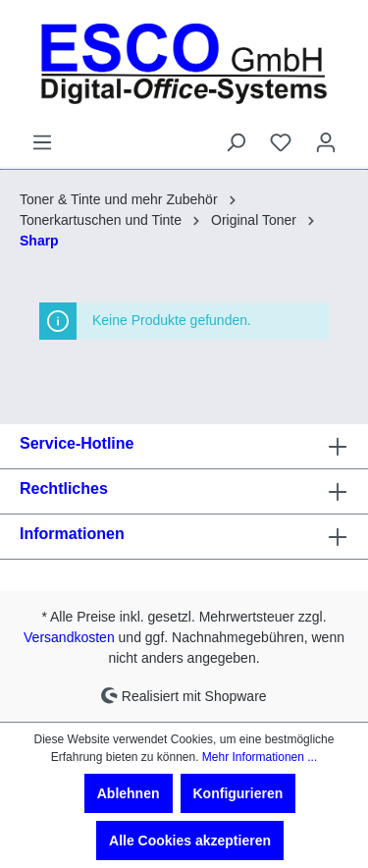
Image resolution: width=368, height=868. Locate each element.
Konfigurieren (238, 793)
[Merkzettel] (281, 142)
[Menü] (42, 142)
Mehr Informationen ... (260, 757)
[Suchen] (236, 142)
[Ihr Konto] (326, 142)
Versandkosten (69, 637)
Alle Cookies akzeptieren (190, 841)
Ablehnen (129, 793)
